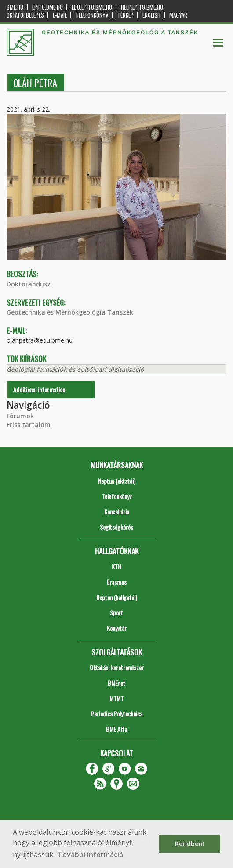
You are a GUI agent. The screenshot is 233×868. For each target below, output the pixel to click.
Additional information (39, 389)
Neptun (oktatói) (117, 481)
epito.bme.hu (47, 7)
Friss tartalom (29, 425)
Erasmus (117, 582)
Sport (116, 613)
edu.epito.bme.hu (92, 7)
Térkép (126, 15)
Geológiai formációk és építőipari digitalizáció (75, 369)
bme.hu (15, 7)
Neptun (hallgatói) (117, 597)
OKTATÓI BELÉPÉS (25, 15)
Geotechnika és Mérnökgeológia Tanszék (70, 312)
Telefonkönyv (92, 15)
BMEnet (116, 683)
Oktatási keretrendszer (117, 667)
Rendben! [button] (190, 844)
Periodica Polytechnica (117, 714)
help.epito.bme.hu (142, 7)
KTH (116, 566)
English (151, 15)
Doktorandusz (29, 284)
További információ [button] (91, 854)
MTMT (116, 698)
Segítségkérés (116, 527)
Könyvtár (117, 628)
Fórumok (20, 416)
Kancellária (117, 512)
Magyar (178, 15)
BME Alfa (116, 729)
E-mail (60, 15)
